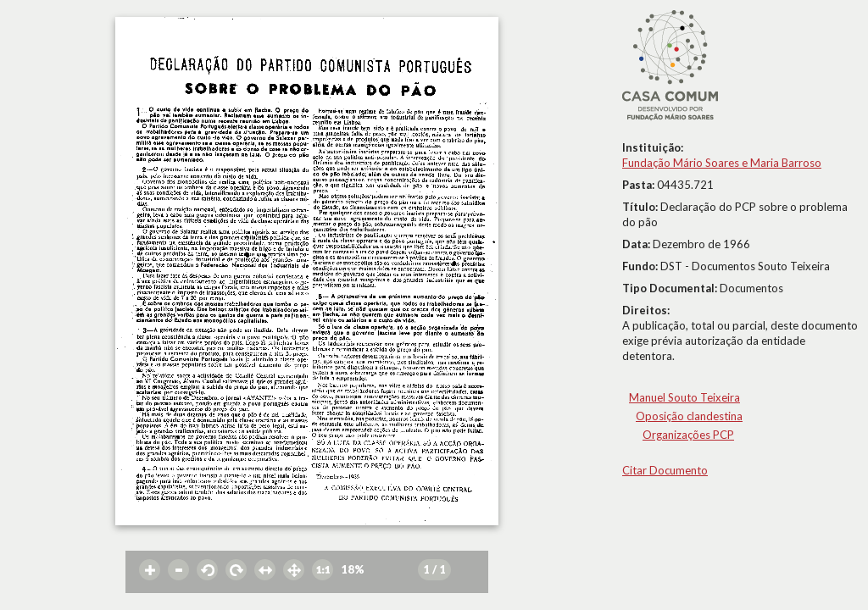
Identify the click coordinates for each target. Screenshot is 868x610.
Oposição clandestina (689, 416)
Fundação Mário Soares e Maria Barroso (722, 163)
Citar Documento (665, 470)
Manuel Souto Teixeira (684, 397)
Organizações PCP (688, 435)
